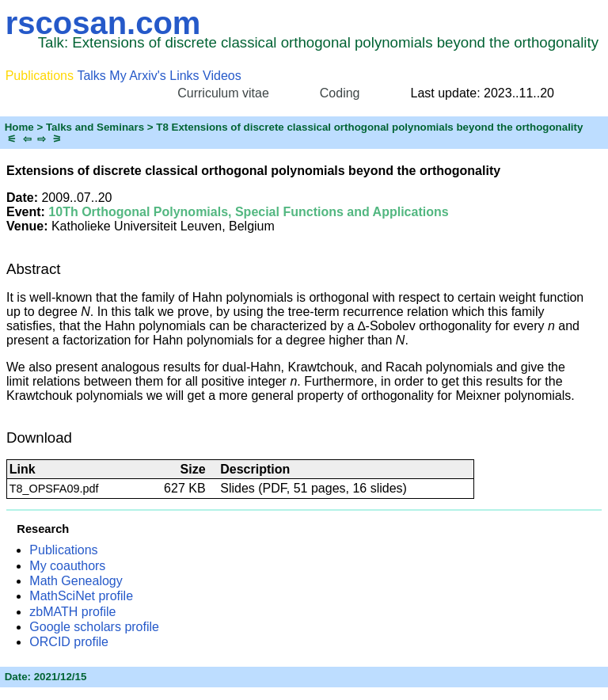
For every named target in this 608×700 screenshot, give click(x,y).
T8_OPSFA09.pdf (54, 489)
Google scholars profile (94, 627)
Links (184, 76)
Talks (91, 76)
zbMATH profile (72, 612)
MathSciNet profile (81, 596)
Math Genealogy (76, 581)
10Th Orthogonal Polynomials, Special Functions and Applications (248, 212)
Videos (222, 76)
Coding (340, 93)
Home (19, 127)
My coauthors (67, 566)
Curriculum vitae (223, 93)
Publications (63, 550)
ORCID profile (69, 642)
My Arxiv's (138, 76)
